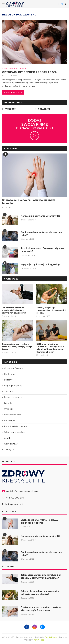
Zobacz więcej (13, 92)
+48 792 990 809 (15, 498)
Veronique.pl (39, 640)
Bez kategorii (10, 374)
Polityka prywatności (13, 504)
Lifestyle (8, 403)
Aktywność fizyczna (13, 368)
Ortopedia (9, 409)
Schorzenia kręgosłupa (15, 432)
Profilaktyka (10, 420)
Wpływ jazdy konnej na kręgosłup (40, 264)
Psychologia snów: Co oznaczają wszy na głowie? (43, 250)
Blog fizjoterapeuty (13, 386)
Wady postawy (11, 444)
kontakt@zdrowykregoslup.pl (22, 491)
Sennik (7, 438)
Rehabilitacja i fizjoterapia (16, 426)
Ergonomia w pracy (13, 397)
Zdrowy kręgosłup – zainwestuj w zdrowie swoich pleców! (51, 310)
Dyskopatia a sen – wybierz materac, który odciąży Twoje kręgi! (17, 347)
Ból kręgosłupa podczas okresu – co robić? (41, 234)
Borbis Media (51, 637)
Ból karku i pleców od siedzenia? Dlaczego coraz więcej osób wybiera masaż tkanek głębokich (50, 348)
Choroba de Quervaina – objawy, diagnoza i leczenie (29, 202)
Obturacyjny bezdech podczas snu (30, 72)
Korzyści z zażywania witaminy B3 (40, 216)
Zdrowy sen (23, 68)
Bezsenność (10, 380)
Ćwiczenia (9, 391)
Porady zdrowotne (9, 68)
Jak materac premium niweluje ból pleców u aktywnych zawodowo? (14, 310)
